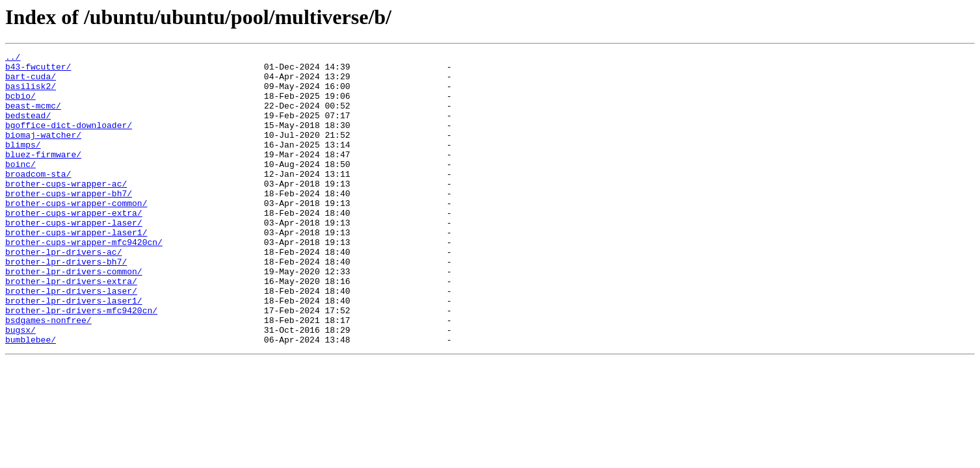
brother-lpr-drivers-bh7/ (66, 304)
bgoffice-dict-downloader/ (69, 140)
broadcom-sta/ (38, 199)
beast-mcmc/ (33, 117)
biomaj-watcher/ (43, 152)
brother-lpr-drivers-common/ (74, 316)
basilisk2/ (31, 94)
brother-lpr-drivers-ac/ (63, 292)
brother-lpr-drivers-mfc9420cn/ (81, 363)
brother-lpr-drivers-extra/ (71, 328)
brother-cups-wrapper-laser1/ (76, 269)
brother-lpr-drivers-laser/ (71, 339)
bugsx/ (20, 386)
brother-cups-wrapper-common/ (76, 234)
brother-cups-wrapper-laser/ (74, 257)
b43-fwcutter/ (38, 70)
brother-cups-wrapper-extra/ (74, 246)
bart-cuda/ (31, 82)
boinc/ (20, 187)
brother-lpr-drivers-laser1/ (74, 351)
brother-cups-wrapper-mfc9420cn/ (84, 281)
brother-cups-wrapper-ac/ (66, 211)
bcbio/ (20, 105)
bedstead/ (28, 129)
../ (13, 58)
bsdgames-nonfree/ (48, 374)
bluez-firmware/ (43, 175)
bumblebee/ (31, 398)
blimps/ (23, 164)
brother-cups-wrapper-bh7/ (69, 222)
